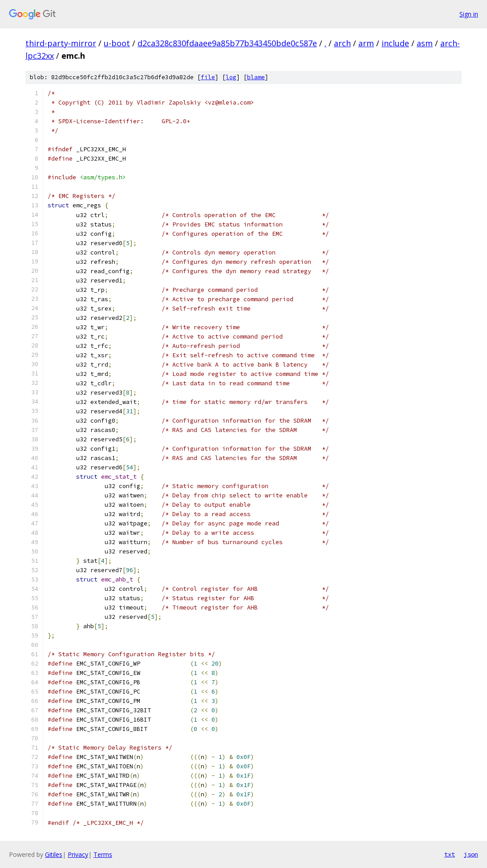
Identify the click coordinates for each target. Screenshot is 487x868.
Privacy (78, 854)
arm (366, 43)
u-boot (117, 43)
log (231, 77)
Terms (103, 854)
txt (450, 854)
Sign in (469, 14)
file (208, 77)
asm (425, 43)
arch (342, 43)
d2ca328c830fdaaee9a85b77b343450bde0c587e (227, 43)
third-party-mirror (61, 43)
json (471, 854)
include (395, 43)
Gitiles (54, 854)
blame (256, 77)
